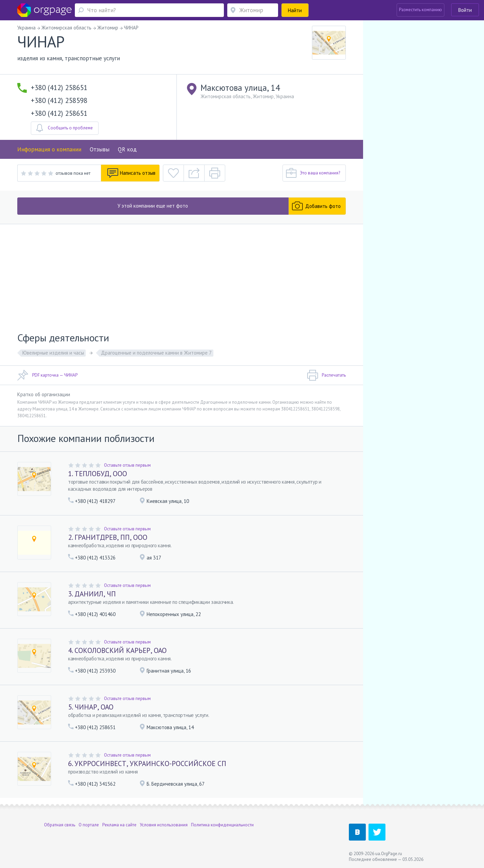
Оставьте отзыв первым (127, 465)
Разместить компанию (420, 10)
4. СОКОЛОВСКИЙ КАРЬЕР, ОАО (117, 650)
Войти (465, 10)
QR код (127, 149)
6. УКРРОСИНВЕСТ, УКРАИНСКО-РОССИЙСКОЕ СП (147, 764)
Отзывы (100, 149)
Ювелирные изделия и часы (53, 353)
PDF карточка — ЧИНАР (47, 375)
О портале (89, 825)
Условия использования (164, 825)
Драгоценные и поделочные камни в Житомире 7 (156, 353)
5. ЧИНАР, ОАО (91, 707)
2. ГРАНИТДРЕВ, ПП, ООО (108, 537)
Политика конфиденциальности (222, 825)
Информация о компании (49, 149)
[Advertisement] (182, 275)
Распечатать (326, 375)
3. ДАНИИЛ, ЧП (92, 594)
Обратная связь (60, 825)
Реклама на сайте (119, 825)
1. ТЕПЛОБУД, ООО (98, 474)
